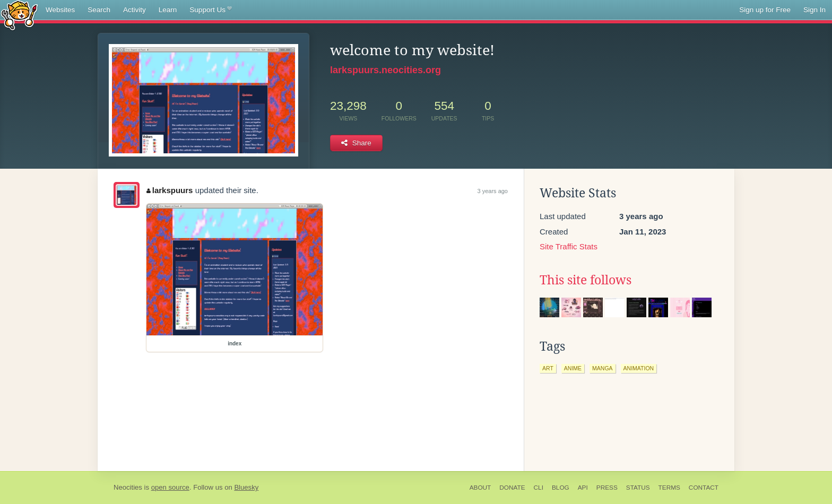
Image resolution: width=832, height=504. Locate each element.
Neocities (128, 487)
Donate (512, 488)
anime (573, 368)
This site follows (586, 280)
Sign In (814, 10)
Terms (669, 488)
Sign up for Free (765, 10)
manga (603, 368)
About (480, 488)
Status (638, 488)
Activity (135, 10)
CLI (539, 488)
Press (607, 488)
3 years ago (493, 191)
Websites (60, 10)
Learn (168, 10)
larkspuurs (170, 190)
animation (639, 368)
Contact (704, 488)
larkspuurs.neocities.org (385, 70)
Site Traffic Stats (569, 246)
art (548, 368)
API (583, 488)
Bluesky (246, 487)
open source (170, 487)
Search (99, 10)
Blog (561, 488)
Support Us (210, 10)
